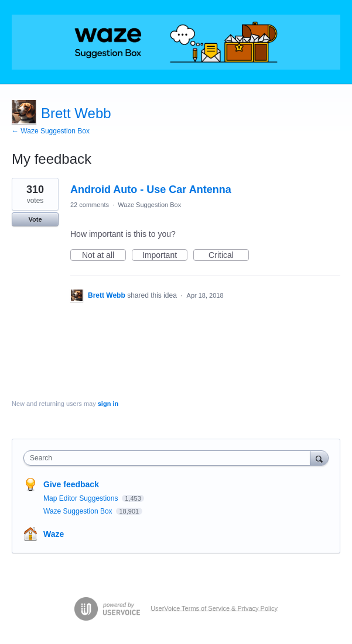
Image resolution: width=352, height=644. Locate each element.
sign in (108, 404)
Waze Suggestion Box (149, 205)
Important (165, 256)
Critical (229, 256)
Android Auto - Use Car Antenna (151, 190)
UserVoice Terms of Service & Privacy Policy (214, 608)
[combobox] (170, 458)
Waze (54, 534)
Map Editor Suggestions (82, 498)
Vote (35, 219)
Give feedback (71, 484)
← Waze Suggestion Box (51, 131)
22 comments (90, 205)
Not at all (104, 256)
